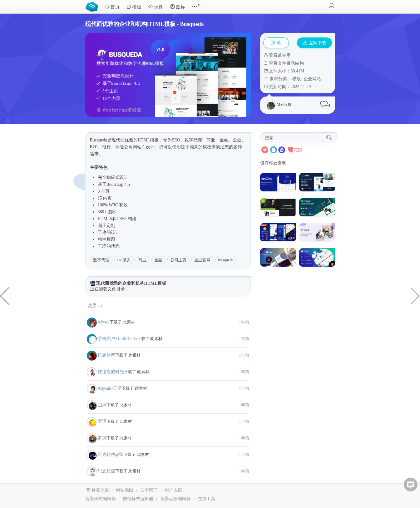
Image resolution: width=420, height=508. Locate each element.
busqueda (226, 260)
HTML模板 (148, 140)
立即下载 (315, 43)
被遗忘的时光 (111, 372)
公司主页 (178, 260)
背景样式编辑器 (101, 499)
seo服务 (124, 260)
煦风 (102, 405)
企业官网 (202, 260)
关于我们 (149, 490)
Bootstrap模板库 (93, 6)
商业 (142, 260)
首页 (112, 7)
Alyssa (104, 322)
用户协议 (173, 490)
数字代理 (101, 260)
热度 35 (95, 306)
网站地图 (125, 490)
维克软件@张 (111, 454)
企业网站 (312, 79)
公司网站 (133, 147)
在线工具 (206, 499)
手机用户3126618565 (117, 339)
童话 (102, 421)
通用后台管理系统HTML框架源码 (415, 295)
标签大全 (100, 490)
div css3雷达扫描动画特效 (5, 295)
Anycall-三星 (110, 388)
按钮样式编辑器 (138, 499)
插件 (156, 7)
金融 (158, 260)
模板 (134, 7)
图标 (178, 7)
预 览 (276, 43)
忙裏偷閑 (106, 355)
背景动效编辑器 (175, 499)
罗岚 (102, 438)
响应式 (113, 178)
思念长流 (106, 471)
